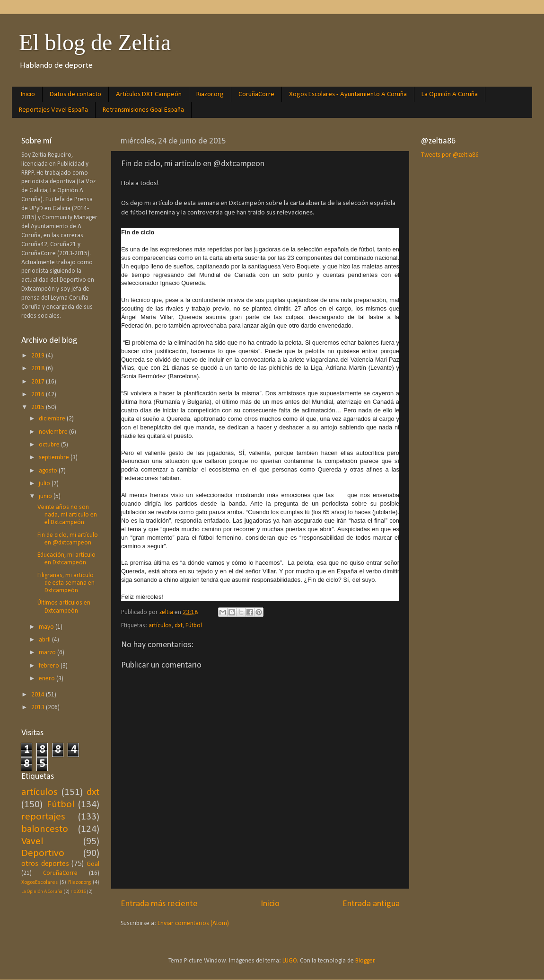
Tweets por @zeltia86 (450, 155)
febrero (50, 666)
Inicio (28, 94)
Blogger (365, 961)
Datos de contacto (75, 94)
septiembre (55, 458)
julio (45, 484)
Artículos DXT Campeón (149, 94)
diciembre (53, 419)
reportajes (43, 817)
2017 (39, 382)
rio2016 (78, 892)
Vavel (32, 842)
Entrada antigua (371, 904)
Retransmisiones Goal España (143, 110)
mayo (47, 627)
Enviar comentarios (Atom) (193, 923)
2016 (39, 395)
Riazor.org (210, 94)
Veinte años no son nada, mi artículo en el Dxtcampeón (67, 515)
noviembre (54, 432)
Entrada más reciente (159, 904)
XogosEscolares (39, 882)
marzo (48, 653)
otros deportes (45, 864)
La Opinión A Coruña (450, 94)
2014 (39, 695)
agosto (49, 471)
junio (46, 496)
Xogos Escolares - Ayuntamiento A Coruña (348, 94)
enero (48, 679)
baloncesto (45, 829)
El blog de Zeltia (95, 42)
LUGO (290, 961)
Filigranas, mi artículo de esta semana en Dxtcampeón (66, 583)
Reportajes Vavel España (53, 110)
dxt (179, 626)
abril (45, 640)
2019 (39, 356)
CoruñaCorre (256, 94)
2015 (39, 407)
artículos (160, 626)
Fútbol (194, 626)
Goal (93, 864)
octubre (50, 445)
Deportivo (43, 853)
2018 (39, 369)
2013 (39, 708)
